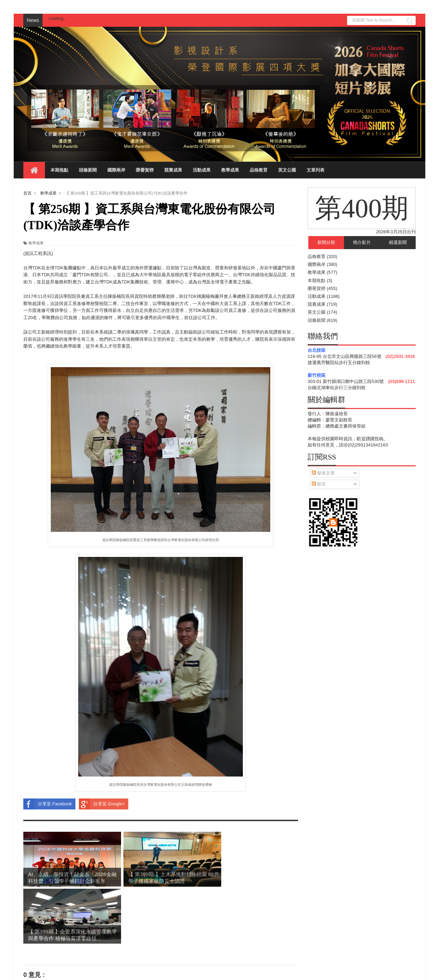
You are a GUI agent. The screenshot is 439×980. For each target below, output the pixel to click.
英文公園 (287, 170)
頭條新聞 (88, 170)
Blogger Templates (96, 971)
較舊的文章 (287, 941)
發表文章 (323, 473)
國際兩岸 (116, 170)
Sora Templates (60, 971)
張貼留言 (41, 928)
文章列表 (316, 170)
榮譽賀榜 (145, 170)
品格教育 (259, 170)
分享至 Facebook (48, 804)
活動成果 (202, 170)
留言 (319, 484)
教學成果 (230, 170)
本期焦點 (59, 170)
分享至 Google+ (102, 804)
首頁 (161, 941)
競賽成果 (173, 170)
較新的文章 (34, 941)
